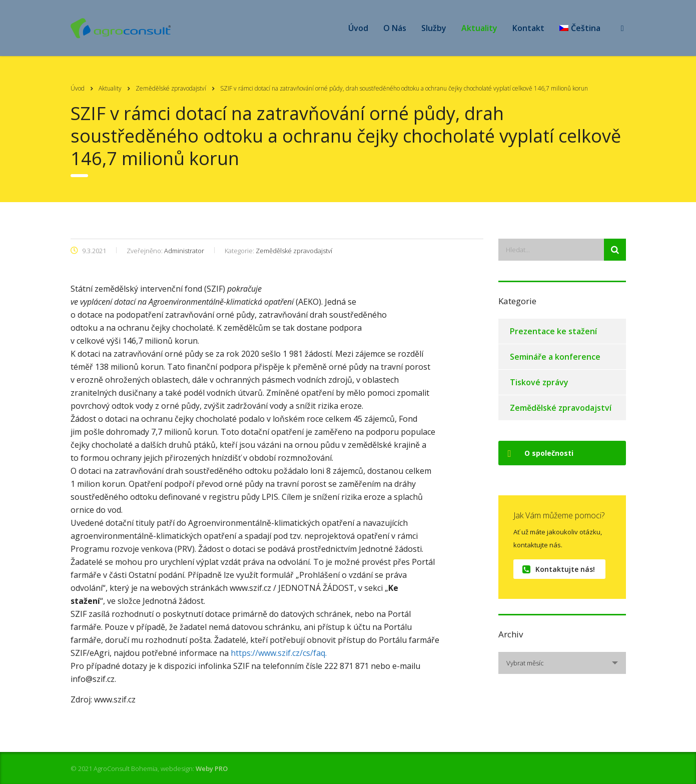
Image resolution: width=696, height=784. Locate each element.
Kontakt (528, 28)
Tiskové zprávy (539, 382)
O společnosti (541, 453)
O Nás (395, 28)
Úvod (358, 28)
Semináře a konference (555, 357)
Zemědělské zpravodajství (561, 408)
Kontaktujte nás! (559, 569)
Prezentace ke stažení (553, 331)
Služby (434, 28)
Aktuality (479, 28)
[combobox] (562, 663)
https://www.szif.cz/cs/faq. (279, 653)
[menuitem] (580, 28)
